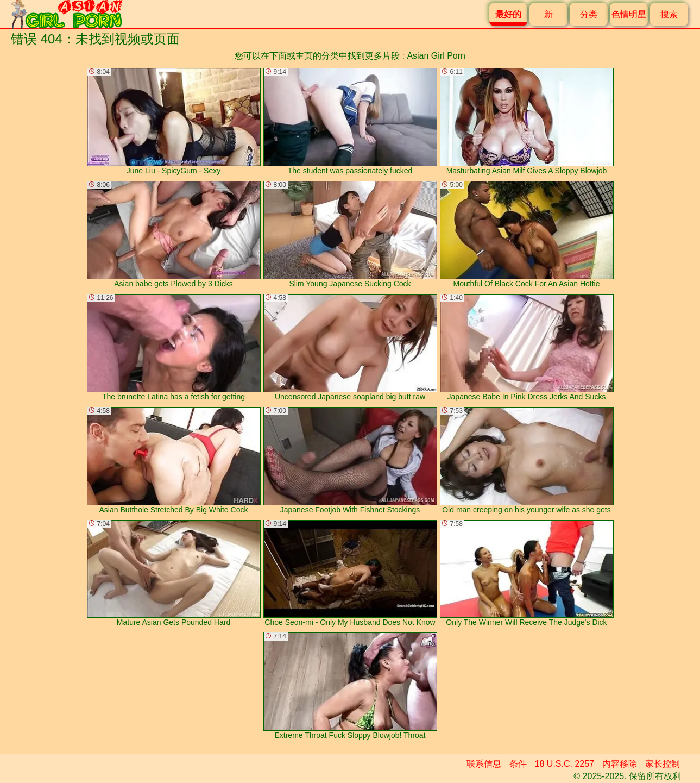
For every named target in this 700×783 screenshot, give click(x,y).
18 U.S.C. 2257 (565, 764)
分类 (589, 14)
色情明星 (629, 14)
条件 (518, 764)
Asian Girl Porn (436, 56)
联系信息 (484, 764)
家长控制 (663, 764)
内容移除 (620, 764)
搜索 (669, 14)
